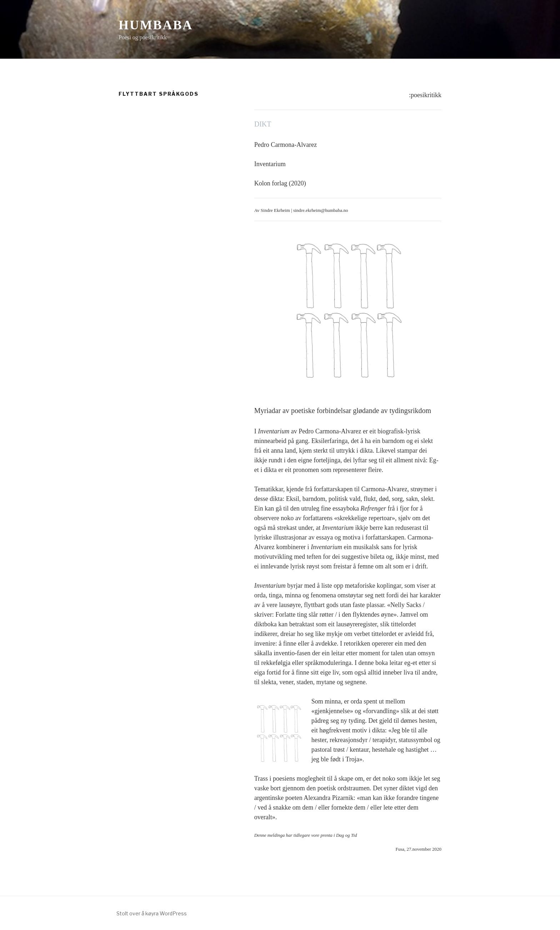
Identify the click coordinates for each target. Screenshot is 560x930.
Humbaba (156, 25)
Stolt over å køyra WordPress (152, 913)
